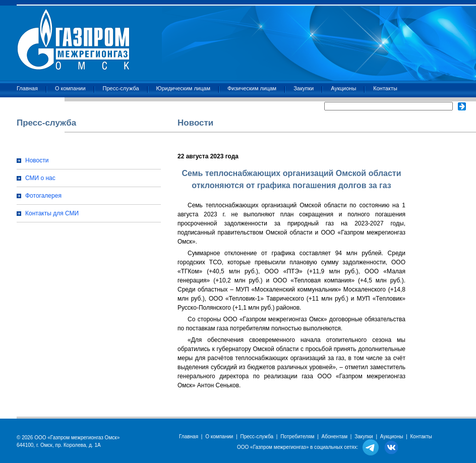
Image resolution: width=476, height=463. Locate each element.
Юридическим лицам (183, 88)
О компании (70, 88)
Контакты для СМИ (52, 213)
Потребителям (297, 437)
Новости (37, 160)
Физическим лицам (252, 88)
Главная (27, 88)
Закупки (304, 88)
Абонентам (335, 437)
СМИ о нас (40, 178)
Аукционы (343, 88)
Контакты (385, 88)
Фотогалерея (43, 196)
